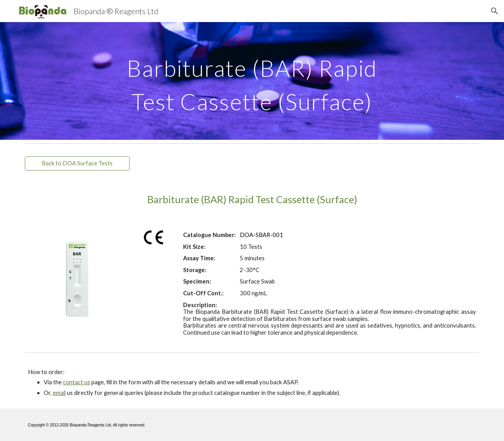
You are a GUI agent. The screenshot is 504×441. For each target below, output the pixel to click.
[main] (252, 81)
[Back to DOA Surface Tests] (77, 163)
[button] (495, 11)
